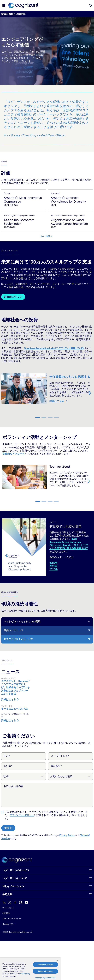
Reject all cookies (45, 971)
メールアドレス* (60, 756)
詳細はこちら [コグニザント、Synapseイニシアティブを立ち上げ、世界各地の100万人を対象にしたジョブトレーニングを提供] (9, 699)
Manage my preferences (45, 978)
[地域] (23, 776)
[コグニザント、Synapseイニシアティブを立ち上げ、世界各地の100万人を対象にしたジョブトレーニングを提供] (16, 687)
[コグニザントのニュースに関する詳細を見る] (16, 709)
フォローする (7, 706)
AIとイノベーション (13, 886)
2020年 (53, 569)
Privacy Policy (67, 835)
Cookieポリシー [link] (9, 924)
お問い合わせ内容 (13, 786)
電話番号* (56, 766)
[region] (30, 969)
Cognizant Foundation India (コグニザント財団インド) (54, 348)
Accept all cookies (45, 965)
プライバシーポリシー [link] (12, 919)
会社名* (8, 766)
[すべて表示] (46, 236)
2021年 (53, 566)
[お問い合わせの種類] (70, 776)
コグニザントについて (15, 878)
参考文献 (7, 894)
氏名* (7, 756)
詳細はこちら (57, 403)
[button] (4, 5)
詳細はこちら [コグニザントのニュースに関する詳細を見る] (9, 720)
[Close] (57, 960)
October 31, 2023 (8, 678)
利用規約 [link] (6, 913)
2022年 (53, 563)
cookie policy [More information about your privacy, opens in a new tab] (25, 974)
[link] (23, 5)
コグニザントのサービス (16, 870)
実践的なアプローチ (13, 454)
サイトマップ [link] (8, 908)
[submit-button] (8, 828)
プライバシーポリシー (22, 815)
